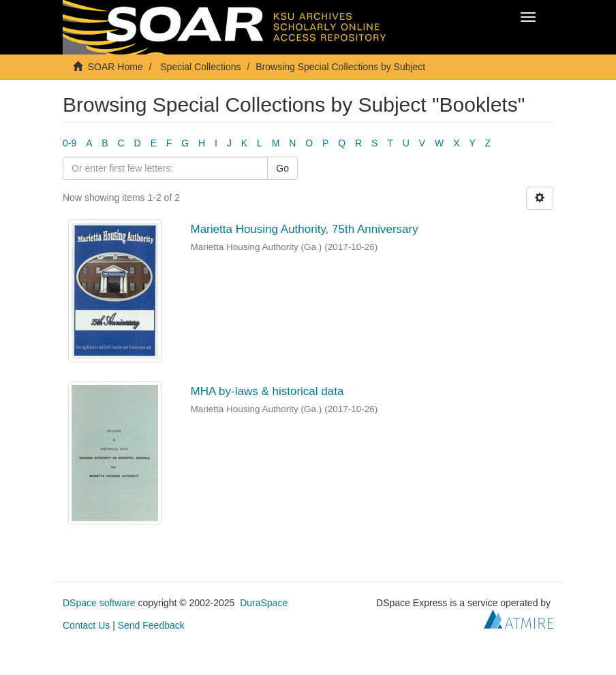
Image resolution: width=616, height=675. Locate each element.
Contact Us (86, 625)
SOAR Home (115, 67)
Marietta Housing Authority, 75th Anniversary (305, 229)
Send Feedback (151, 625)
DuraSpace (264, 603)
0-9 (70, 143)
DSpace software (99, 603)
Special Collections (200, 67)
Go (282, 168)
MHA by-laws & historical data (267, 391)
